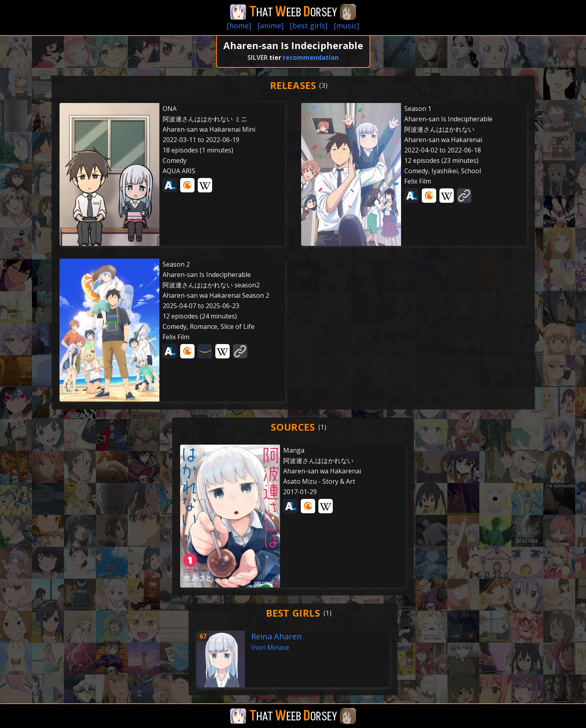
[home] (239, 26)
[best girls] (309, 26)
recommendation (311, 57)
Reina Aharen (277, 636)
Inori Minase (270, 647)
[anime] (271, 26)
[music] (347, 26)
